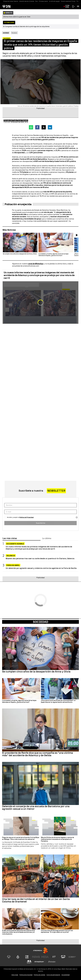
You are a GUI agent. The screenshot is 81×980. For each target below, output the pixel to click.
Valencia (11, 556)
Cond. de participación (53, 975)
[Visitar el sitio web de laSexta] (18, 957)
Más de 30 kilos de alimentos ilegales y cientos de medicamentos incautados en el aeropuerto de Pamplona (57, 839)
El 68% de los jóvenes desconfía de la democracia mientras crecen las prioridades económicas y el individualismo (18, 932)
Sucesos (14, 33)
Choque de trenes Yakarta (11, 1)
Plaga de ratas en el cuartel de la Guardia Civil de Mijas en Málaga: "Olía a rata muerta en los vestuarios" (21, 838)
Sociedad (41, 622)
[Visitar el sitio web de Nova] (36, 957)
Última (67, 6)
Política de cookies (39, 975)
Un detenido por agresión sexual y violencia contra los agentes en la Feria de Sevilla (41, 568)
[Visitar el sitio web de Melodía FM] (29, 962)
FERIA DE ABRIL (13, 565)
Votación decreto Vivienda (27, 1)
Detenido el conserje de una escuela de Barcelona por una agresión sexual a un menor (36, 808)
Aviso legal (15, 975)
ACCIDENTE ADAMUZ (15, 544)
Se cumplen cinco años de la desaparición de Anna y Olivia (36, 672)
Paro (37, 1)
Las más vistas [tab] (10, 538)
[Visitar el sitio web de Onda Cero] (63, 957)
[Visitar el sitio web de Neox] (27, 957)
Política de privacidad (26, 975)
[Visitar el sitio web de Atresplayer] (40, 962)
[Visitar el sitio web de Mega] (45, 957)
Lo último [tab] (47, 538)
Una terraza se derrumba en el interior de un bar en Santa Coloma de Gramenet (36, 900)
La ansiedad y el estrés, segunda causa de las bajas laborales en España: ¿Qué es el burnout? (19, 701)
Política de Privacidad (27, 517)
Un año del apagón (54, 1)
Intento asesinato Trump (68, 1)
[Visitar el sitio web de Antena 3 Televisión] (9, 957)
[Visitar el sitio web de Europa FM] (72, 957)
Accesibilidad (66, 975)
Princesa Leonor (43, 1)
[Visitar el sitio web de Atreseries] (54, 957)
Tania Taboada (22, 120)
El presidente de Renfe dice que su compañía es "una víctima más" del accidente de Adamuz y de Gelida (37, 754)
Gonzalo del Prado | (11, 120)
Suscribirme (41, 523)
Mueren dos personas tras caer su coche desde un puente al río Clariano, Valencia (40, 558)
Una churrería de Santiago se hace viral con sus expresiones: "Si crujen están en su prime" (57, 931)
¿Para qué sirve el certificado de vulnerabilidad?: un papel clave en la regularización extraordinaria (58, 701)
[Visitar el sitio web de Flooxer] (52, 962)
